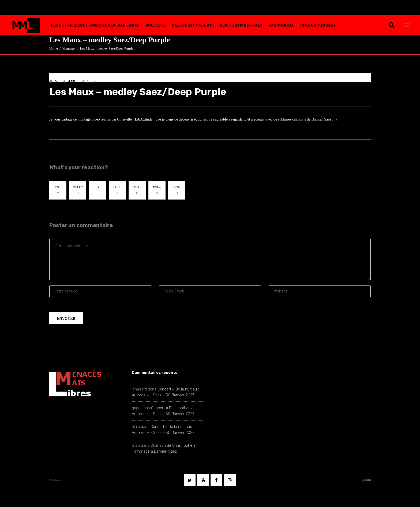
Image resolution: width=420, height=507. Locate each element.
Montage (68, 48)
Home (54, 48)
